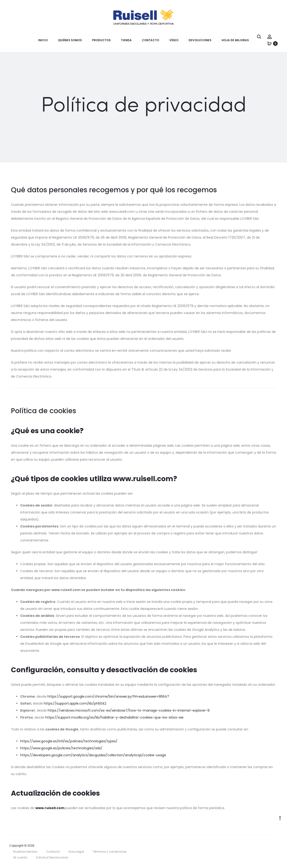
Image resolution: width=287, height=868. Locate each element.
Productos (101, 40)
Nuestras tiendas (25, 852)
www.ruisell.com (50, 808)
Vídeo (174, 40)
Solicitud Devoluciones (52, 857)
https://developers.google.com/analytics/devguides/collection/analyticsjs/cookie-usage (93, 755)
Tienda (126, 40)
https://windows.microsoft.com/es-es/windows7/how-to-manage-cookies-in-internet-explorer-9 (129, 710)
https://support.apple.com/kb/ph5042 (75, 703)
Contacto (150, 40)
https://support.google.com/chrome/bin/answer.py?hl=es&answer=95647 (108, 696)
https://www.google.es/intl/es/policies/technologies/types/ (69, 741)
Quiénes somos (70, 40)
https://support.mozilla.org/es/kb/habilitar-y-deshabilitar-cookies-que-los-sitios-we (114, 717)
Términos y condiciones (110, 852)
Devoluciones (200, 40)
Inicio (43, 40)
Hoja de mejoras (235, 40)
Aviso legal (76, 852)
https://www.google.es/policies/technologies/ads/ (61, 748)
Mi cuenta (20, 857)
